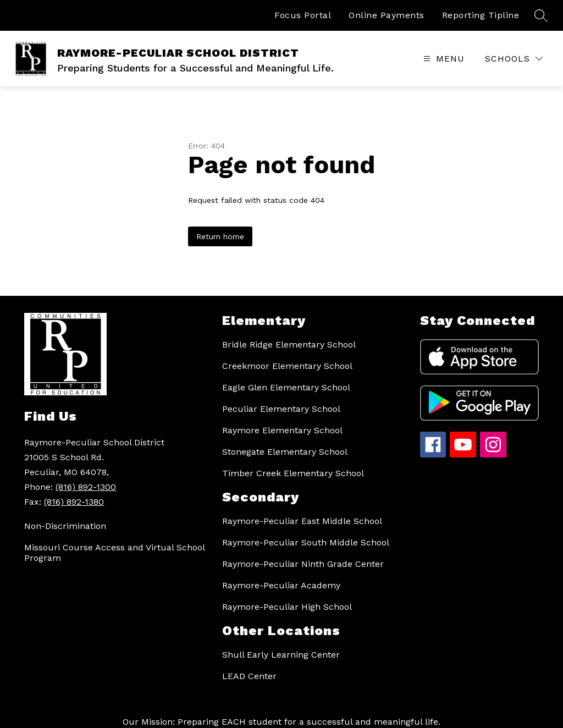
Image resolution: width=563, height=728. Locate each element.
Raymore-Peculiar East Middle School (302, 521)
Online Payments (387, 15)
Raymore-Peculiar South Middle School (306, 542)
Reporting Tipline (481, 15)
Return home (220, 236)
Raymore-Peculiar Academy (281, 585)
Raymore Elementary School (282, 430)
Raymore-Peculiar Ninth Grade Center (303, 564)
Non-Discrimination (65, 526)
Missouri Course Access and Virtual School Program (114, 553)
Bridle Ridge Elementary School (289, 344)
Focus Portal (303, 15)
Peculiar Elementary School (281, 409)
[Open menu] (443, 59)
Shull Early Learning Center (281, 655)
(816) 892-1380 (74, 502)
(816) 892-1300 (86, 487)
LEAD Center (249, 676)
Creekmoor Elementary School (287, 366)
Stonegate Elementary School (285, 452)
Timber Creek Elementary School (293, 473)
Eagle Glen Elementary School (286, 387)
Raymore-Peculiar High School (287, 607)
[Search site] (541, 15)
